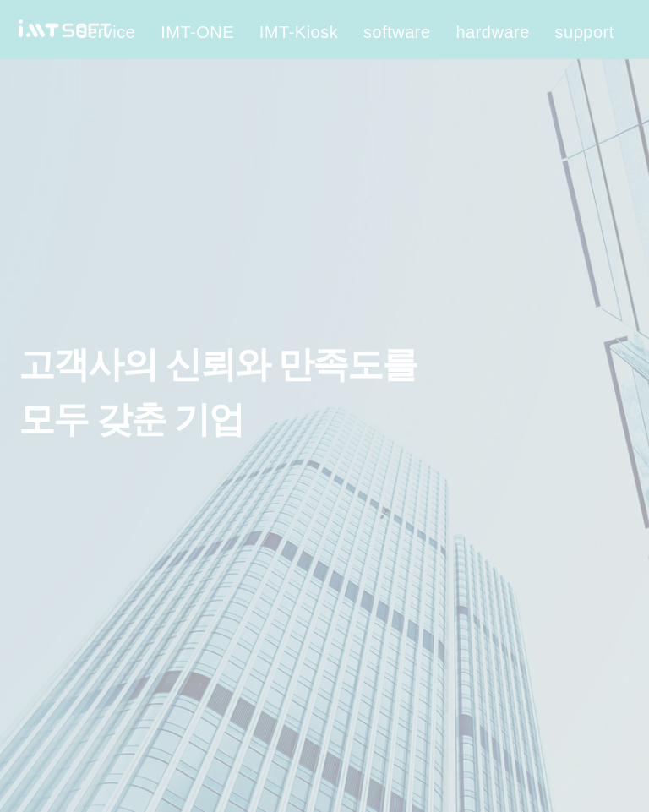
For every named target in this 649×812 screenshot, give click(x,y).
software (397, 32)
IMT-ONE (197, 32)
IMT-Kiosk (299, 32)
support (585, 32)
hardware (492, 32)
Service (106, 32)
